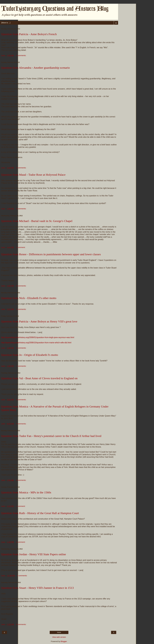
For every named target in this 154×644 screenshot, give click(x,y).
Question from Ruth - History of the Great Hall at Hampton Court (40, 513)
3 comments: (21, 168)
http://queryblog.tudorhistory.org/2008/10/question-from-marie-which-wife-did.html (36, 343)
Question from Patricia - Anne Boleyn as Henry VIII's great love (39, 321)
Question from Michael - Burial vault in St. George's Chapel (37, 221)
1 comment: (21, 247)
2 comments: (21, 55)
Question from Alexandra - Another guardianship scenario (35, 68)
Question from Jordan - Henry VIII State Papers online (34, 554)
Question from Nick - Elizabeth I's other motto (29, 298)
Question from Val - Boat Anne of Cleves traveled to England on (39, 378)
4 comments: (21, 348)
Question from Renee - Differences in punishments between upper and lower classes (51, 254)
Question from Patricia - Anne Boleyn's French (29, 34)
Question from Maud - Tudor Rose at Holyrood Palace (33, 175)
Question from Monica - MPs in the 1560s (26, 492)
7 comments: (21, 366)
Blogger (64, 641)
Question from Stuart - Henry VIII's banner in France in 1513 (37, 588)
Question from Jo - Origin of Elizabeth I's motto (30, 355)
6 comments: (21, 286)
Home (59, 632)
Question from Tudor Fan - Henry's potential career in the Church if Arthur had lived (51, 436)
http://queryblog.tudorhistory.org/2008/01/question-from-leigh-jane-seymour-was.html (38, 337)
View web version (59, 637)
